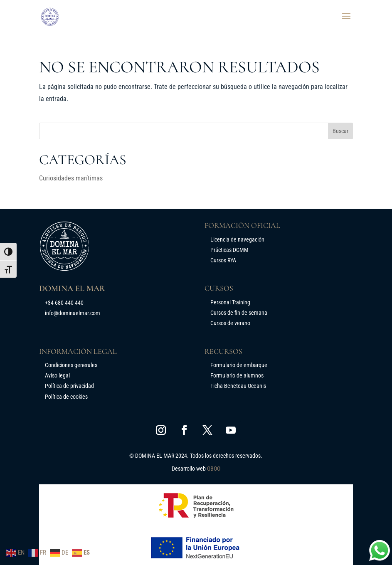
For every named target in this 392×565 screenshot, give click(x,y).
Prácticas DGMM (229, 250)
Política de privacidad (69, 386)
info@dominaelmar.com (73, 313)
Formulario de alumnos (237, 375)
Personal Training (230, 302)
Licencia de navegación (237, 239)
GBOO (214, 469)
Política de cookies (66, 397)
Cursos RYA (223, 260)
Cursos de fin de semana (239, 313)
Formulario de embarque (239, 365)
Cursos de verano (230, 323)
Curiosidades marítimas (71, 178)
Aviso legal (57, 375)
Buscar (340, 131)
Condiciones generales (71, 365)
